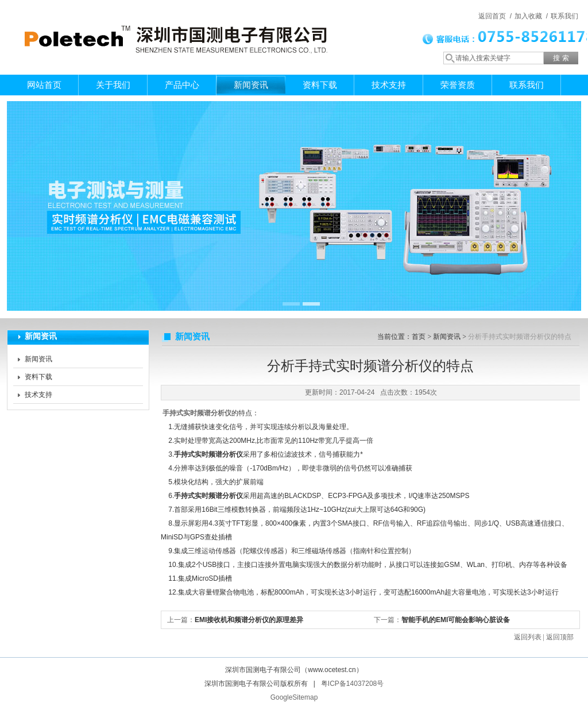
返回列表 (528, 637)
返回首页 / (495, 16)
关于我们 (113, 85)
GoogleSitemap (294, 697)
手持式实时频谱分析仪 (197, 413)
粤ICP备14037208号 (352, 684)
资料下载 (320, 85)
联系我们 (564, 16)
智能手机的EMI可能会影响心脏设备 (456, 620)
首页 (419, 337)
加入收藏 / (531, 16)
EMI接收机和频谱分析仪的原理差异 (249, 620)
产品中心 (182, 85)
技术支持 (389, 85)
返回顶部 (560, 637)
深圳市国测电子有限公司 (173, 26)
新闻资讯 (251, 85)
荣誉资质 (458, 85)
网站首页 (44, 85)
